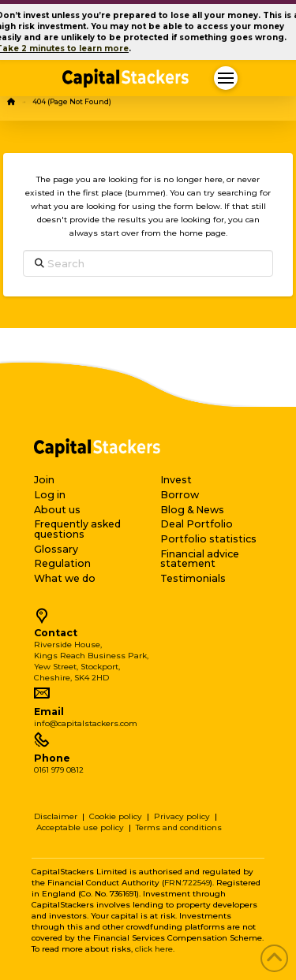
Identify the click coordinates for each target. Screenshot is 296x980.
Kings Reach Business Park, (91, 656)
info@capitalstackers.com (86, 723)
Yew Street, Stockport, (77, 667)
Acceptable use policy (80, 827)
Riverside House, (68, 645)
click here (154, 949)
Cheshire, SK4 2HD (71, 678)
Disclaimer (56, 816)
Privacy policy (182, 816)
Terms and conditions (179, 827)
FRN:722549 (187, 883)
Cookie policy (116, 816)
